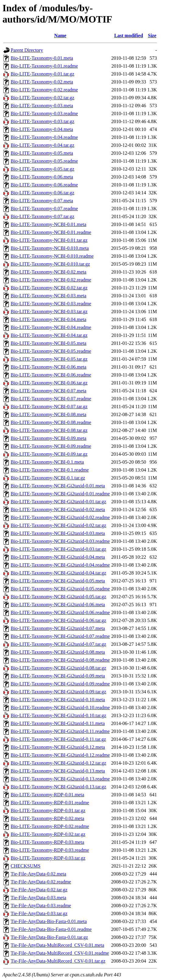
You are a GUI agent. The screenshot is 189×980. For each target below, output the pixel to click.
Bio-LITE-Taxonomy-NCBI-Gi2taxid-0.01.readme (60, 494)
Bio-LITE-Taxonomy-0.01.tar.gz (42, 74)
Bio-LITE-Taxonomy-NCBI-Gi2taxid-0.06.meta (58, 605)
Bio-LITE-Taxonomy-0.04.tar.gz (42, 145)
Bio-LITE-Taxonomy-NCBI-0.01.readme (51, 232)
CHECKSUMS (26, 866)
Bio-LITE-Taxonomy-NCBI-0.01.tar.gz (49, 240)
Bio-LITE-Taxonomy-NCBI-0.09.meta (49, 438)
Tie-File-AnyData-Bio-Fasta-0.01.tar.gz (49, 937)
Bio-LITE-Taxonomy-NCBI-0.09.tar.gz (49, 454)
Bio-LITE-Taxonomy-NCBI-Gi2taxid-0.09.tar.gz (58, 692)
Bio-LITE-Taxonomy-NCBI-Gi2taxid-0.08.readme (60, 660)
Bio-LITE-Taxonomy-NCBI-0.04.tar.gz (49, 335)
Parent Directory (27, 50)
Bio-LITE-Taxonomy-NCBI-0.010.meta (50, 248)
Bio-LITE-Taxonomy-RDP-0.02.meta (47, 818)
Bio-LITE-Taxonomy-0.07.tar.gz (42, 216)
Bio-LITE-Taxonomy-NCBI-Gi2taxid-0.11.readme (60, 731)
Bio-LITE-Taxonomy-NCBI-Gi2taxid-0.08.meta (58, 652)
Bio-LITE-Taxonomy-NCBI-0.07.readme (51, 399)
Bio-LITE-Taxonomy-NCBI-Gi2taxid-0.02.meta (58, 509)
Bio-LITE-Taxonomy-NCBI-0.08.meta (49, 414)
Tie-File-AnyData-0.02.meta (38, 874)
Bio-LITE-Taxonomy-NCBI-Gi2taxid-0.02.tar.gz (58, 525)
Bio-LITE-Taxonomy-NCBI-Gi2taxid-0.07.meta (58, 628)
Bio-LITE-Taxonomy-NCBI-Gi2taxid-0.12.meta (58, 747)
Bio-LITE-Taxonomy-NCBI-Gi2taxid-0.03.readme (60, 541)
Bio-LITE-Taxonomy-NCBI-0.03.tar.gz (49, 311)
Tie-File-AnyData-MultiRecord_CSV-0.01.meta (57, 945)
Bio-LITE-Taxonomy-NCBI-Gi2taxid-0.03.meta (58, 533)
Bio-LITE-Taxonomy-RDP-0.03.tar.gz (48, 858)
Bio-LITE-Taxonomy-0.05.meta (42, 153)
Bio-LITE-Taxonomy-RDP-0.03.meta (47, 842)
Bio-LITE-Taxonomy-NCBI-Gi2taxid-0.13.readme (60, 779)
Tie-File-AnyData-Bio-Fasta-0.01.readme (51, 929)
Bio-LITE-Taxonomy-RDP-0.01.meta (47, 795)
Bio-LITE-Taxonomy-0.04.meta (42, 129)
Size (152, 35)
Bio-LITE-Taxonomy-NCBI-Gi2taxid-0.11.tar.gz (58, 739)
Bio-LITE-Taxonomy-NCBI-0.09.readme (51, 446)
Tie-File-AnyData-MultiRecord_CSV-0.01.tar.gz (58, 961)
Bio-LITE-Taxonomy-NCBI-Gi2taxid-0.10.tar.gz (58, 715)
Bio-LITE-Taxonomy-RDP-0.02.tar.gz (48, 834)
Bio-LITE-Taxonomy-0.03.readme (44, 113)
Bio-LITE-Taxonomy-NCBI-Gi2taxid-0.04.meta (58, 557)
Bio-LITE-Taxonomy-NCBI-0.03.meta (49, 296)
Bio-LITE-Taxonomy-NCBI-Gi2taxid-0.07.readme (60, 636)
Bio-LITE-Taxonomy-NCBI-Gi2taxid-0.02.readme (60, 517)
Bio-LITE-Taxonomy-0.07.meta (42, 201)
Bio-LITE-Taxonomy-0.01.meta (42, 58)
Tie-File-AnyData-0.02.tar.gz (39, 890)
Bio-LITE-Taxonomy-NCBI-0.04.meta (49, 319)
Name (60, 35)
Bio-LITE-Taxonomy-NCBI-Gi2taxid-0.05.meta (58, 581)
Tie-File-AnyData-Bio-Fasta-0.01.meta (49, 921)
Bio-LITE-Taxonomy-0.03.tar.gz (42, 121)
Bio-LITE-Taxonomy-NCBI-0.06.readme (51, 375)
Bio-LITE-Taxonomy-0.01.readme (44, 66)
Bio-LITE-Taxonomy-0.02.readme (44, 90)
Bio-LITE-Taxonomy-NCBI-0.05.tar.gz (49, 359)
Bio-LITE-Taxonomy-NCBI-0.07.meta (49, 391)
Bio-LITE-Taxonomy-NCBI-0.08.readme (51, 422)
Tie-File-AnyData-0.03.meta (38, 898)
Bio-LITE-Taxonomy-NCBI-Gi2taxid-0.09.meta (58, 676)
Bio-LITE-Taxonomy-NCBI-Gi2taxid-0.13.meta (58, 771)
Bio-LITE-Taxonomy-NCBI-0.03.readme (51, 304)
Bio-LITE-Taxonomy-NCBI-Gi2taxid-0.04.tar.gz (58, 573)
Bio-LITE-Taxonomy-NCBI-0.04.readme (51, 327)
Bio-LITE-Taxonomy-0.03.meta (42, 106)
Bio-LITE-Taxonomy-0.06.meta (42, 177)
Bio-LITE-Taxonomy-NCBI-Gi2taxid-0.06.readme (60, 612)
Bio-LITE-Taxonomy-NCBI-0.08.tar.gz (49, 430)
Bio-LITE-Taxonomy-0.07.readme (44, 209)
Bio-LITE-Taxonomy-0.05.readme (44, 161)
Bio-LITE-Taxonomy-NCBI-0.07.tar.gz (49, 407)
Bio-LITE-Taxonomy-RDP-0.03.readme (50, 850)
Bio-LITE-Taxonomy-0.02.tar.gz (42, 98)
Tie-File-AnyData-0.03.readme (41, 906)
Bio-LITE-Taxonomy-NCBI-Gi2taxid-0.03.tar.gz (58, 549)
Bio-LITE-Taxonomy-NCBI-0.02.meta (49, 272)
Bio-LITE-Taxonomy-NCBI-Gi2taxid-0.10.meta (58, 700)
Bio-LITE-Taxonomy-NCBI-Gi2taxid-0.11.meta (58, 723)
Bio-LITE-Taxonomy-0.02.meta (42, 82)
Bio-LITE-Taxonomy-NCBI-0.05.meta (49, 343)
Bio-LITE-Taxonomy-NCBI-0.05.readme (51, 351)
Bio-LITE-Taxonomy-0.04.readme (44, 137)
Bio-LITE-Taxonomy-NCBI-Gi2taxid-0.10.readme (60, 708)
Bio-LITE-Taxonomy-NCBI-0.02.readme (51, 280)
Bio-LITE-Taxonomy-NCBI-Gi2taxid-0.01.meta (58, 486)
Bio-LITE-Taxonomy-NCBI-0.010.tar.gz (50, 264)
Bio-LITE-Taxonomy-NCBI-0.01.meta (49, 224)
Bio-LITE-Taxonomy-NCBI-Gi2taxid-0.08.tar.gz (58, 668)
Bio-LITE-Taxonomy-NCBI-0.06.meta (49, 367)
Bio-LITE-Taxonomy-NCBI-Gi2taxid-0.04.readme (60, 565)
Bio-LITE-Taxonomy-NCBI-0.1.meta (47, 462)
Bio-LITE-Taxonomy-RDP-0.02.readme (50, 826)
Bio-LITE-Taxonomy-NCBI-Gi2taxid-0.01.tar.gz (58, 502)
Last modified (129, 35)
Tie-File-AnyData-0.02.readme (41, 882)
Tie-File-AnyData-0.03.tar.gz (39, 913)
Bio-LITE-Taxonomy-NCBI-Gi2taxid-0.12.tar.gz (58, 763)
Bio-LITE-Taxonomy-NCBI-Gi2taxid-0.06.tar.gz (58, 620)
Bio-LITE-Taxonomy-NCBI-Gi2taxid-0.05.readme (60, 589)
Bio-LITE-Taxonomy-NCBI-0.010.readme (52, 256)
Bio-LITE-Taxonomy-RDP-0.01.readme (50, 803)
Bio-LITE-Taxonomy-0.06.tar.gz (42, 193)
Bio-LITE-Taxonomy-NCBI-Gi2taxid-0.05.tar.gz (58, 597)
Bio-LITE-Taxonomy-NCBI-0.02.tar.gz (49, 288)
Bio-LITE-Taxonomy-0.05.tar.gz (42, 169)
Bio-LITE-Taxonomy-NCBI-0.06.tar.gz (49, 383)
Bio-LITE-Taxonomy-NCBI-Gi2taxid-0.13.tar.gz (58, 787)
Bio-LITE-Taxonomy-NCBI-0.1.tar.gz (48, 478)
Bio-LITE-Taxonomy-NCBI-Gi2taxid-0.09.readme (60, 684)
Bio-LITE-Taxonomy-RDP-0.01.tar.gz (48, 810)
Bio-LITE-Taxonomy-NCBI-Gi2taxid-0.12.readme (60, 755)
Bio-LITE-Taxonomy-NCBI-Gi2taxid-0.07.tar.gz (58, 644)
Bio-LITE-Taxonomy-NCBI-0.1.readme (50, 470)
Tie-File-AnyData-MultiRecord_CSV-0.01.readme (60, 953)
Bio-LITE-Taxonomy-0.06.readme (44, 185)
